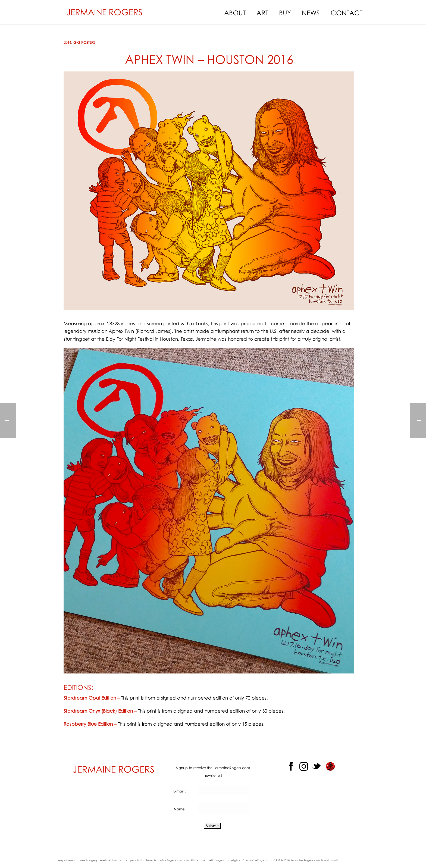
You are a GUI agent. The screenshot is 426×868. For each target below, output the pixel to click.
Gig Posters (84, 42)
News (311, 13)
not (327, 860)
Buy (285, 13)
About (235, 13)
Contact (347, 13)
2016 (67, 42)
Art (262, 13)
